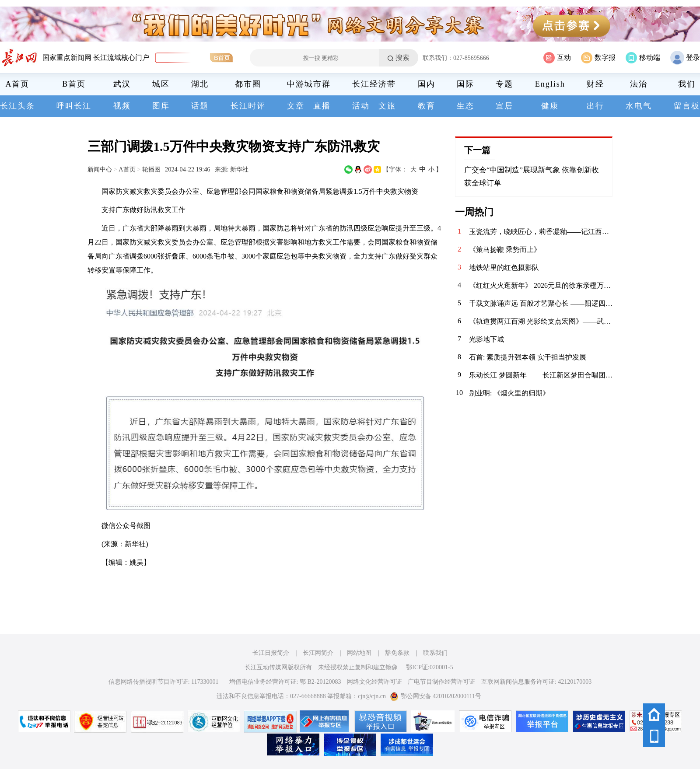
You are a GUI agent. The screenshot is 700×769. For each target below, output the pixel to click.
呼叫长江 (74, 106)
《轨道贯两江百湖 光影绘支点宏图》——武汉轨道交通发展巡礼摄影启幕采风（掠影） (541, 321)
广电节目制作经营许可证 (441, 682)
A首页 (18, 84)
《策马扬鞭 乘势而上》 (505, 250)
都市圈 (248, 84)
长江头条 (17, 106)
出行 (595, 106)
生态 (465, 106)
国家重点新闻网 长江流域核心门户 (96, 58)
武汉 (122, 84)
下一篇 (477, 150)
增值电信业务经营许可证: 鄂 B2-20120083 (285, 682)
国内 (427, 84)
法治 (639, 84)
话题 (200, 106)
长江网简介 (318, 653)
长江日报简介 (271, 653)
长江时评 (248, 106)
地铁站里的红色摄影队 (504, 267)
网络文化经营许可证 (374, 682)
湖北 (200, 84)
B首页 (74, 84)
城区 (161, 84)
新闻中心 (100, 169)
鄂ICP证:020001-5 (429, 667)
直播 (322, 106)
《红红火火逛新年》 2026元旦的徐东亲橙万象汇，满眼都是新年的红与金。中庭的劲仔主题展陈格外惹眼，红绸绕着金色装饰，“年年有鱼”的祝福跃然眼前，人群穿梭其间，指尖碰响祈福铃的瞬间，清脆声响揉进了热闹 (541, 285)
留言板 (687, 106)
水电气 (639, 106)
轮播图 (151, 169)
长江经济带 (374, 84)
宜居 (504, 106)
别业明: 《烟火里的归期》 (509, 393)
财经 (595, 84)
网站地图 (359, 653)
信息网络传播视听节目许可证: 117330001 (164, 682)
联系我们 (435, 653)
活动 (361, 106)
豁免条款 (397, 653)
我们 (687, 84)
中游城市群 (309, 84)
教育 (427, 106)
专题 (504, 84)
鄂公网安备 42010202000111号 (436, 696)
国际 (465, 84)
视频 (122, 106)
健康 (550, 106)
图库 (161, 106)
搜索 (402, 58)
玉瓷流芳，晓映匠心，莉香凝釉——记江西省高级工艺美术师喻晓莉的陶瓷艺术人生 (541, 232)
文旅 (387, 106)
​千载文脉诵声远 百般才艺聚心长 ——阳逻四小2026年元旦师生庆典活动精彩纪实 (541, 303)
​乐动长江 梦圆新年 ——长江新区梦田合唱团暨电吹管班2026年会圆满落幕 (541, 375)
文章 (296, 106)
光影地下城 (486, 339)
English (550, 84)
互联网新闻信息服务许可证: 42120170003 (536, 682)
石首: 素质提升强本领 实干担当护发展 (528, 357)
